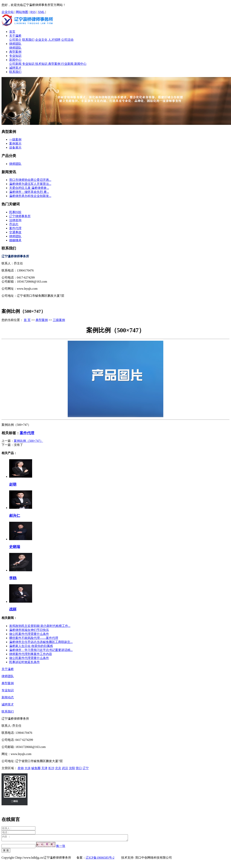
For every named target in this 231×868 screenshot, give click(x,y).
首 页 (27, 320)
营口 (79, 768)
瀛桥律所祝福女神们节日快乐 (29, 630)
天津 (44, 768)
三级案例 (59, 320)
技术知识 (42, 64)
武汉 (65, 768)
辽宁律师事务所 (20, 216)
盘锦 (21, 768)
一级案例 (15, 139)
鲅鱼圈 (36, 768)
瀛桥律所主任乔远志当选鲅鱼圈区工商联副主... (41, 642)
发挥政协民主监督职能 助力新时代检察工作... (40, 626)
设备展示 (15, 148)
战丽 (13, 609)
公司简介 (15, 40)
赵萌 (13, 484)
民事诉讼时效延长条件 (24, 662)
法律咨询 (15, 220)
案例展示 (15, 143)
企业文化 (41, 40)
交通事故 (15, 232)
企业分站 (8, 12)
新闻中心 (15, 60)
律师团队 (15, 44)
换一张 (61, 847)
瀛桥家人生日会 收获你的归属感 (31, 646)
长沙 (51, 768)
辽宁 (86, 768)
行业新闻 (68, 64)
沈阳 (72, 768)
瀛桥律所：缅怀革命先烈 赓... (29, 192)
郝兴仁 (15, 516)
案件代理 (15, 228)
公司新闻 (16, 64)
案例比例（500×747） (28, 441)
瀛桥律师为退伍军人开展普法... (30, 184)
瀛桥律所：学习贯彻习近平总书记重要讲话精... (41, 650)
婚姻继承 (15, 240)
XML (41, 12)
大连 (28, 768)
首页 (12, 32)
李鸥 (13, 578)
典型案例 (15, 52)
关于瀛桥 (15, 36)
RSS (33, 12)
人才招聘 (54, 40)
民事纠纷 (15, 212)
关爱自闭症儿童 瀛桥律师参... (29, 188)
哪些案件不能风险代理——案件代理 (34, 638)
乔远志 (14, 224)
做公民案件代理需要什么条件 (29, 634)
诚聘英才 (15, 68)
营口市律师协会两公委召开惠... (30, 180)
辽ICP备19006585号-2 (100, 859)
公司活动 (67, 40)
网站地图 (22, 12)
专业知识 (15, 56)
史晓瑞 (15, 547)
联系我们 (28, 40)
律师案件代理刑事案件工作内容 (31, 654)
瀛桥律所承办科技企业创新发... (30, 196)
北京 (58, 768)
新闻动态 (8, 697)
